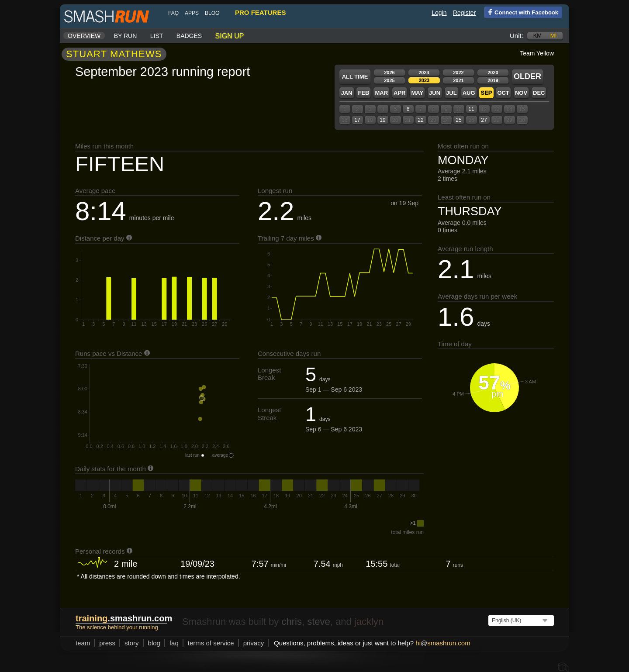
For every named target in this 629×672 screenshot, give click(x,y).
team (83, 643)
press (107, 643)
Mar (381, 93)
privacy (254, 643)
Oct (503, 93)
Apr (399, 93)
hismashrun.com (443, 643)
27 (484, 120)
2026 (389, 72)
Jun (435, 93)
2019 (493, 80)
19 (382, 120)
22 (420, 120)
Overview (84, 36)
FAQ (173, 13)
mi (553, 36)
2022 (458, 72)
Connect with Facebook (521, 12)
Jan (346, 93)
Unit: (517, 36)
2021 (458, 80)
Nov (521, 93)
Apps (192, 13)
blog (212, 13)
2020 (493, 72)
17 (357, 120)
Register (464, 13)
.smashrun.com (124, 618)
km (538, 36)
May (417, 93)
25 (458, 120)
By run (126, 36)
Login (439, 13)
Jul (451, 93)
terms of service (211, 643)
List (157, 36)
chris (291, 622)
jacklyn (369, 622)
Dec (539, 93)
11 (471, 109)
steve (319, 622)
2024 (424, 72)
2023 (424, 80)
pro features (260, 12)
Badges (189, 36)
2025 (389, 80)
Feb (363, 93)
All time (355, 77)
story (132, 643)
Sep (486, 93)
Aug (469, 93)
